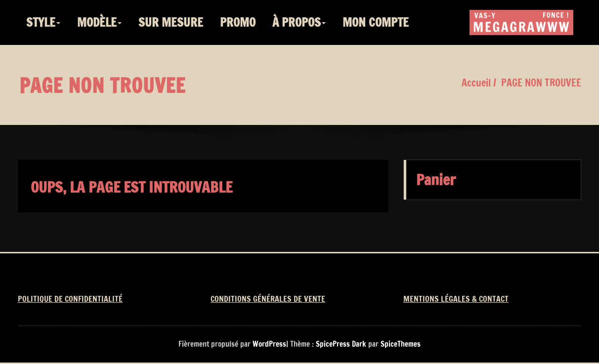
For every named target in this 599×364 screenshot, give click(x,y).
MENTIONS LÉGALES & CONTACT (456, 299)
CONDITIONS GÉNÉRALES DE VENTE (268, 299)
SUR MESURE (171, 22)
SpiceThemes (400, 344)
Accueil (476, 83)
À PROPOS (299, 22)
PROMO (238, 22)
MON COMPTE (376, 22)
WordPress (269, 344)
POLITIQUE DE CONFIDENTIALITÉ (70, 299)
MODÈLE (99, 22)
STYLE (43, 22)
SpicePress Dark (341, 344)
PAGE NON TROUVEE (541, 83)
